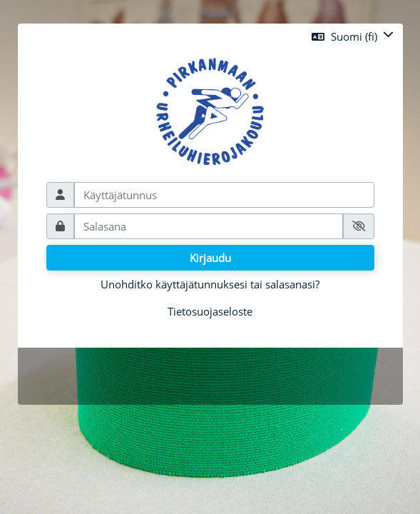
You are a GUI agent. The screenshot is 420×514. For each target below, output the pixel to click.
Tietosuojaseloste (210, 311)
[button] (352, 36)
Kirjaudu (210, 258)
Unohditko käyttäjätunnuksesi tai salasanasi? (210, 284)
